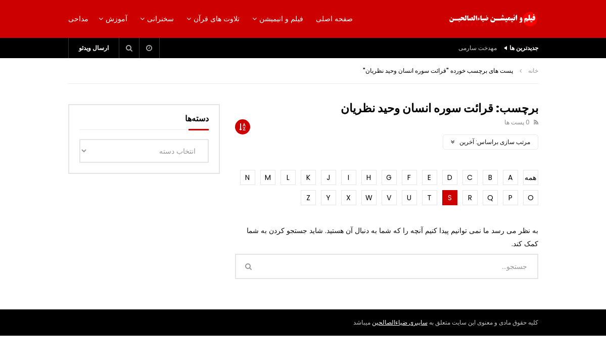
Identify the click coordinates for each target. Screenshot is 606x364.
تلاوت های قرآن (217, 19)
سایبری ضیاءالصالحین (400, 322)
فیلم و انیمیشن (281, 19)
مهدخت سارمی (478, 48)
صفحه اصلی (334, 19)
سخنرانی (160, 19)
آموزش (116, 19)
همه (530, 177)
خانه (533, 71)
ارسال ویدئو (94, 48)
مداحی (78, 19)
